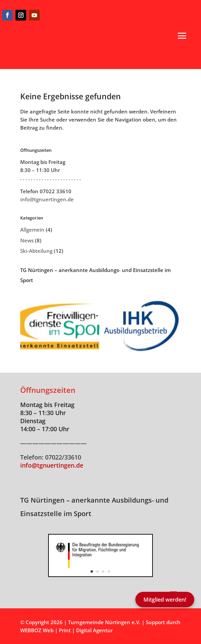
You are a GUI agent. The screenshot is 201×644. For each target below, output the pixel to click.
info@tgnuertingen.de (47, 199)
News (27, 240)
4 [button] (109, 571)
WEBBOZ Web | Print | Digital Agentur (66, 630)
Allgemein (32, 230)
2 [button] (97, 571)
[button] (182, 36)
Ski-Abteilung (36, 251)
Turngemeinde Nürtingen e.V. (105, 622)
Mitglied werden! (165, 600)
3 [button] (103, 571)
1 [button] (92, 571)
